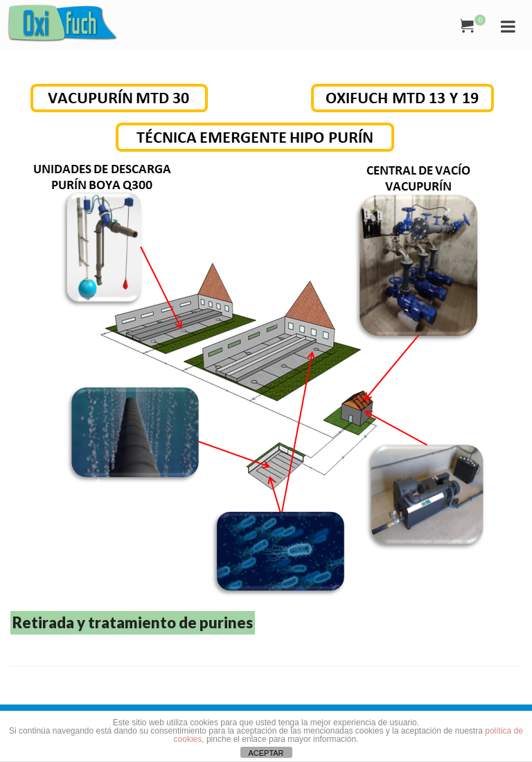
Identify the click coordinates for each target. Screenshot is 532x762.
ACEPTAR (266, 753)
